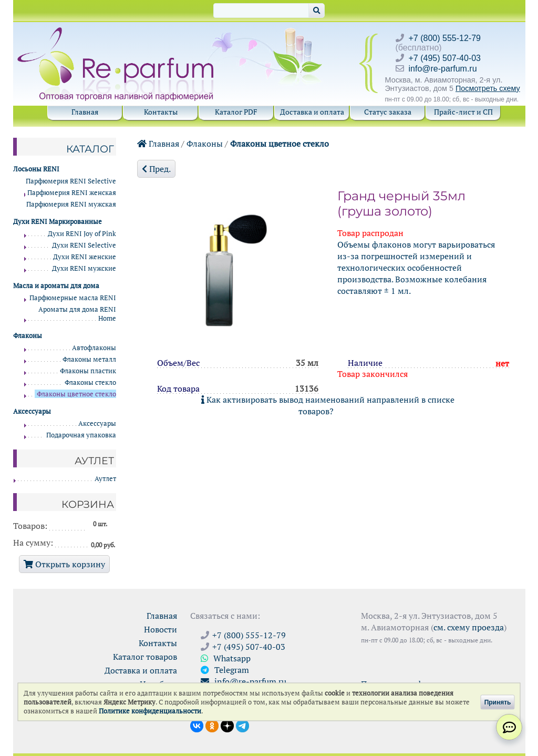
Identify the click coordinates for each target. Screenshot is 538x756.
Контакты (161, 112)
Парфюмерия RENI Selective (71, 181)
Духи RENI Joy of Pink (82, 234)
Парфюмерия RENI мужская (71, 204)
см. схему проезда (469, 627)
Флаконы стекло (90, 382)
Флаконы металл (89, 359)
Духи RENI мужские (84, 268)
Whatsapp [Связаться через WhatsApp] (226, 658)
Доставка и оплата (312, 112)
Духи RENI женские (85, 257)
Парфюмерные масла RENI (73, 298)
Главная (85, 112)
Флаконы (205, 144)
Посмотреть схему (488, 88)
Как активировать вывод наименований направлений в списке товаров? (328, 405)
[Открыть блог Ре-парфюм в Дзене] (227, 725)
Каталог (90, 149)
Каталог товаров (145, 657)
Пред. (156, 169)
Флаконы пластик (88, 371)
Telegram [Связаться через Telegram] (225, 670)
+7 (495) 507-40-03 (445, 58)
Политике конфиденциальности (150, 711)
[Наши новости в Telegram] (242, 725)
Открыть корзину (64, 564)
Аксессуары (97, 423)
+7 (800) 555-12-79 (445, 38)
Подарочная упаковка (81, 435)
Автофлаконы (94, 348)
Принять (498, 702)
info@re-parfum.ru (443, 69)
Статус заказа (388, 112)
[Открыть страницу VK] (197, 725)
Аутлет (105, 479)
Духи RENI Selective (84, 245)
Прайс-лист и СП (463, 112)
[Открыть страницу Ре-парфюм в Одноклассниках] (212, 725)
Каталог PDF (236, 112)
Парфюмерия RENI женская (72, 193)
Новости (161, 629)
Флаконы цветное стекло (280, 144)
